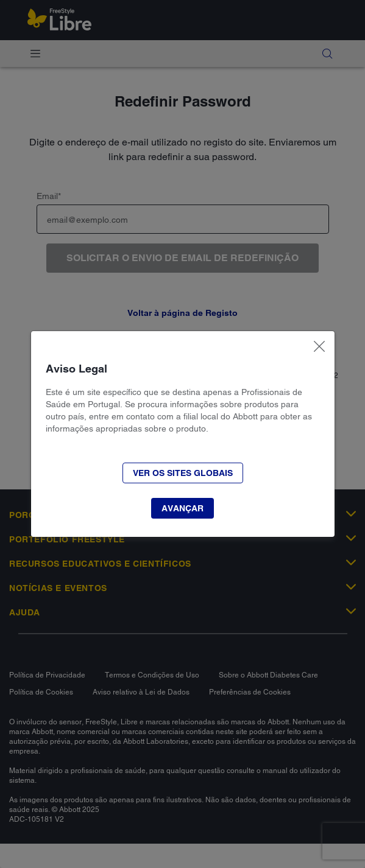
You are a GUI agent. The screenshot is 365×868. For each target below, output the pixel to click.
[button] (182, 508)
